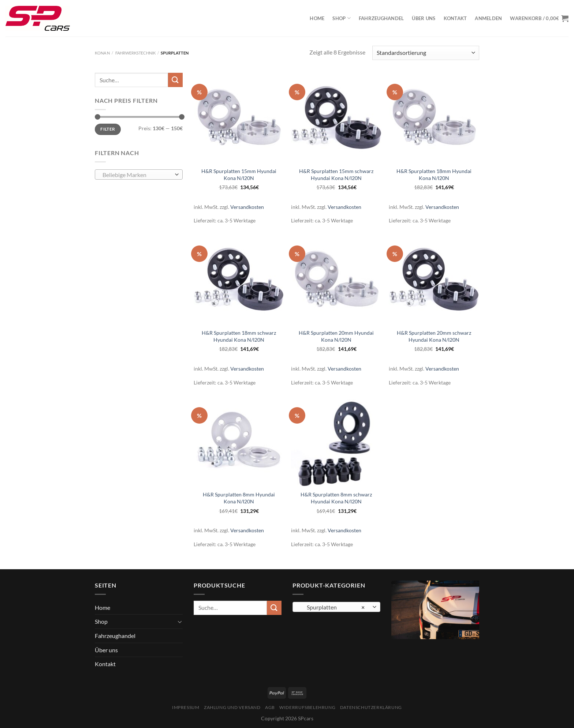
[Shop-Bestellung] (426, 53)
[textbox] (137, 175)
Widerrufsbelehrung (307, 707)
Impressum (186, 707)
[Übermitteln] (175, 80)
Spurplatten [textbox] (333, 607)
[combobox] (139, 175)
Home (317, 18)
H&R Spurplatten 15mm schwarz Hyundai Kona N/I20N (336, 175)
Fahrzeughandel (381, 18)
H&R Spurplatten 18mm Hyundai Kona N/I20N (434, 175)
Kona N (102, 53)
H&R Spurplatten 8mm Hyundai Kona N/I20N (239, 498)
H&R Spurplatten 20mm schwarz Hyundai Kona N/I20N (434, 336)
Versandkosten (247, 207)
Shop (341, 18)
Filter (108, 129)
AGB (270, 707)
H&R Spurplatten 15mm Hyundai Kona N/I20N (239, 175)
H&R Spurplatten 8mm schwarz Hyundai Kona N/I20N (336, 498)
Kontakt (455, 18)
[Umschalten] (180, 622)
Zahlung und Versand (232, 707)
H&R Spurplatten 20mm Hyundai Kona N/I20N (336, 336)
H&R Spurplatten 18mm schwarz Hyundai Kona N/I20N (239, 336)
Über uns (424, 18)
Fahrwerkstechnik (135, 53)
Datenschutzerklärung (371, 707)
